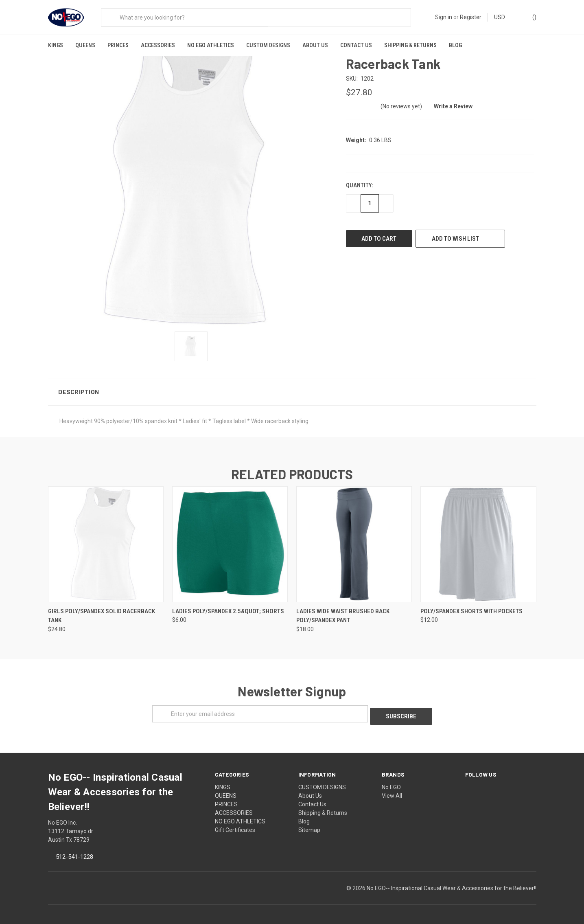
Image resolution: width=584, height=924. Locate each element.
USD (502, 17)
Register (471, 17)
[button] (292, 388)
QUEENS (85, 45)
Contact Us (356, 45)
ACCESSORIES (158, 45)
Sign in (444, 17)
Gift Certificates (235, 823)
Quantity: (360, 182)
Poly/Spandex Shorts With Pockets (471, 607)
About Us (315, 45)
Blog (455, 45)
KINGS (56, 45)
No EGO (391, 781)
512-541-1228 (74, 850)
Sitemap (309, 823)
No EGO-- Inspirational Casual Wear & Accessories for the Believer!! (452, 882)
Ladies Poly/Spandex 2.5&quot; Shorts (228, 607)
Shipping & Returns (410, 45)
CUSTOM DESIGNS (268, 45)
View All (392, 789)
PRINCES (118, 45)
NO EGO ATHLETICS (211, 45)
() (530, 17)
